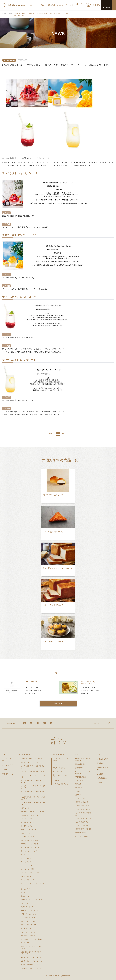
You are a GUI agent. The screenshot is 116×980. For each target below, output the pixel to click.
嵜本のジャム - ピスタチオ (29, 844)
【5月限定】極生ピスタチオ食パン (32, 759)
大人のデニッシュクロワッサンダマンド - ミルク (33, 884)
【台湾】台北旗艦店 (82, 798)
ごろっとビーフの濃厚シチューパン (32, 771)
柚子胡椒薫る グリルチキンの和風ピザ (33, 767)
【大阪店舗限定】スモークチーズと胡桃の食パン (33, 798)
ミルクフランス (26, 876)
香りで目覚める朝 (59, 768)
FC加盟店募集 (102, 778)
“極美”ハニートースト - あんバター (32, 900)
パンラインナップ (25, 755)
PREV (52, 434)
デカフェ (56, 764)
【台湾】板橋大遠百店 (83, 809)
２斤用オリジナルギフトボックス (32, 961)
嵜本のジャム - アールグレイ (30, 851)
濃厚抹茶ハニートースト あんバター (33, 812)
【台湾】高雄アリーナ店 (83, 818)
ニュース (5, 770)
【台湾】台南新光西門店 (83, 825)
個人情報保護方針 (103, 768)
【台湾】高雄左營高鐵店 (83, 829)
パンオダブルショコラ (28, 837)
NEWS (10, 13)
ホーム (5, 755)
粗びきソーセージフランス (29, 762)
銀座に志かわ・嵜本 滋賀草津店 (83, 760)
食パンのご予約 (8, 765)
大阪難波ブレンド (59, 780)
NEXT (64, 434)
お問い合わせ (102, 782)
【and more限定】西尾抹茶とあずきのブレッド (33, 803)
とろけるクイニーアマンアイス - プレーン (33, 776)
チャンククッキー (27, 862)
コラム (99, 755)
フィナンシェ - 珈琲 (27, 869)
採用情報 (100, 763)
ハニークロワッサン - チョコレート (32, 873)
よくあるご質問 (103, 759)
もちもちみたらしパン (28, 822)
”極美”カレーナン (26, 833)
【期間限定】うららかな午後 (61, 760)
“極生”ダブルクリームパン (29, 910)
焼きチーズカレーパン (28, 858)
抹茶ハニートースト (27, 808)
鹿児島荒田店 (80, 795)
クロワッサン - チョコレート (31, 925)
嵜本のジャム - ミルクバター (30, 840)
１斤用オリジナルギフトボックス (32, 957)
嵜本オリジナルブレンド (61, 776)
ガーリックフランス (27, 880)
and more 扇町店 (81, 833)
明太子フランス (26, 893)
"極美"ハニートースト (28, 907)
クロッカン (24, 903)
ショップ (77, 755)
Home (4, 13)
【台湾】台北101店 (82, 802)
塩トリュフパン (26, 889)
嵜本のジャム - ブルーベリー (30, 855)
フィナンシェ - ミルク (28, 865)
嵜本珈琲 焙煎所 (81, 777)
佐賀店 (78, 791)
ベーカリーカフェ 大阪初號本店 (83, 772)
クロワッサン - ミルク (29, 921)
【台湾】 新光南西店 (82, 806)
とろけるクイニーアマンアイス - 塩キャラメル (33, 787)
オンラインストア (8, 760)
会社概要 (100, 774)
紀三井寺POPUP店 (82, 836)
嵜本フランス (25, 896)
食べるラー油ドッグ (27, 826)
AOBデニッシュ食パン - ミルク (31, 965)
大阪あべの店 (80, 780)
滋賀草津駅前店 (80, 764)
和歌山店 (78, 784)
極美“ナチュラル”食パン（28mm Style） (31, 947)
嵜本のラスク (25, 943)
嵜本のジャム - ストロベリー (30, 847)
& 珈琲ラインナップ (58, 755)
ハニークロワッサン (27, 819)
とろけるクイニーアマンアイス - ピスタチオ (33, 781)
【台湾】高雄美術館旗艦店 (83, 814)
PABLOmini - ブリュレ (28, 928)
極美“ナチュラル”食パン (29, 936)
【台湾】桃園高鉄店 (82, 822)
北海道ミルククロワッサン (29, 815)
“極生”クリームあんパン (29, 914)
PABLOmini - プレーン (28, 932)
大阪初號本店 (80, 768)
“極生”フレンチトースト (29, 830)
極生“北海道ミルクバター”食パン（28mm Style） (31, 953)
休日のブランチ (58, 771)
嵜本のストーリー (8, 775)
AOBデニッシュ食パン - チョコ (31, 968)
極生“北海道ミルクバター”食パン (31, 939)
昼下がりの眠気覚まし (61, 784)
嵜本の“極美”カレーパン (29, 918)
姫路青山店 (79, 788)
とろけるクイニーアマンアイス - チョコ (33, 792)
